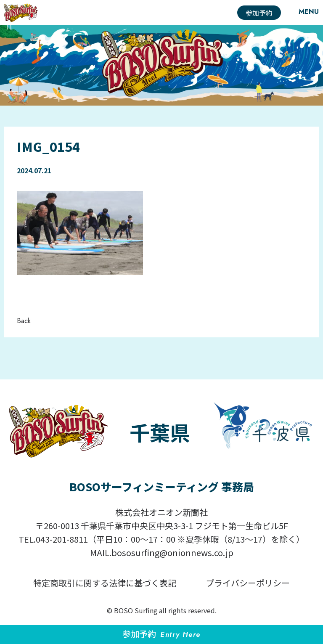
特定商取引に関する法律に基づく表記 (105, 583)
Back (24, 321)
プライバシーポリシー (248, 583)
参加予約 (259, 13)
